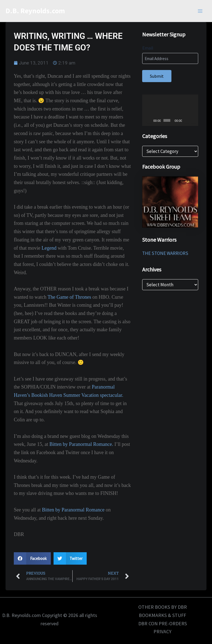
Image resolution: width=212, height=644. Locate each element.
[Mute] (186, 120)
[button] (32, 558)
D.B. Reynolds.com (35, 11)
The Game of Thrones (69, 297)
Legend (49, 248)
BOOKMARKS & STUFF (162, 615)
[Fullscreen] (193, 120)
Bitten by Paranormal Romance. (81, 444)
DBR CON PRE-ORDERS (163, 623)
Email (148, 48)
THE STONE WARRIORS (165, 253)
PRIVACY (162, 631)
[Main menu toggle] (200, 11)
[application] (170, 110)
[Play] (149, 120)
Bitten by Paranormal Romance (73, 510)
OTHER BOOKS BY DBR (163, 607)
